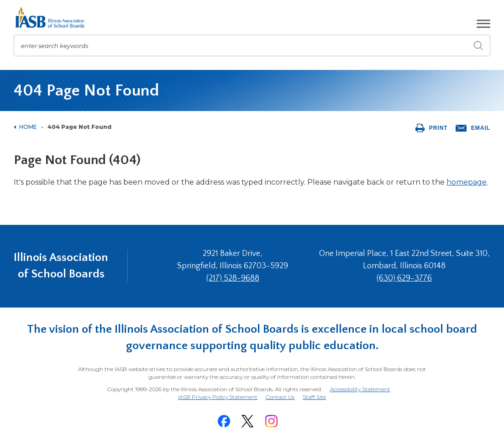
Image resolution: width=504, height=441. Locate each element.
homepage (467, 182)
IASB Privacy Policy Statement (218, 397)
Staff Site (314, 397)
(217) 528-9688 (233, 278)
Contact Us (280, 397)
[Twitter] (247, 421)
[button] (483, 24)
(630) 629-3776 (404, 278)
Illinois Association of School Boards (61, 266)
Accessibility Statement (360, 389)
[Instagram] (271, 421)
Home (28, 127)
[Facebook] (224, 421)
